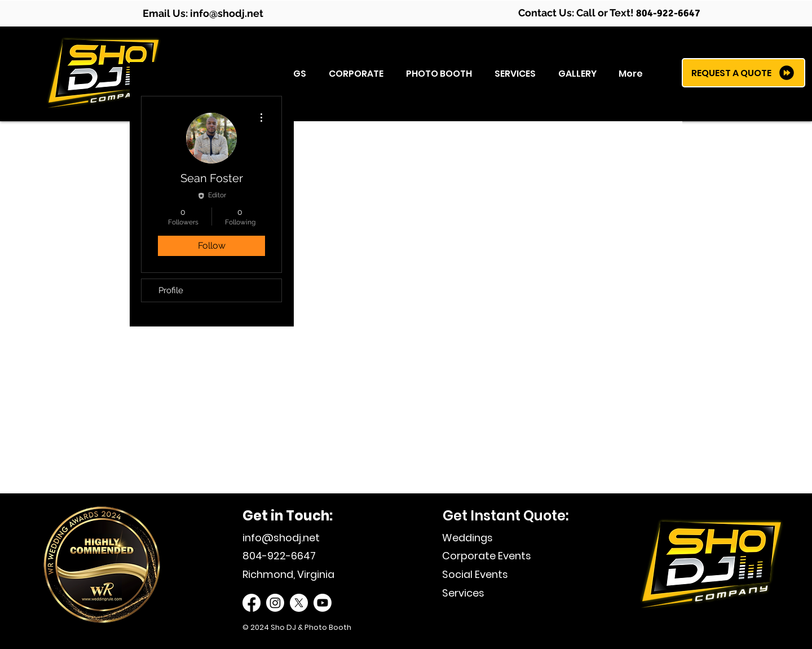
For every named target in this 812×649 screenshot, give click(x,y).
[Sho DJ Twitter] (299, 603)
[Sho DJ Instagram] (275, 603)
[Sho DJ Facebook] (251, 603)
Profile (171, 290)
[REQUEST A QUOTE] (743, 73)
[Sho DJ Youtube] (323, 603)
